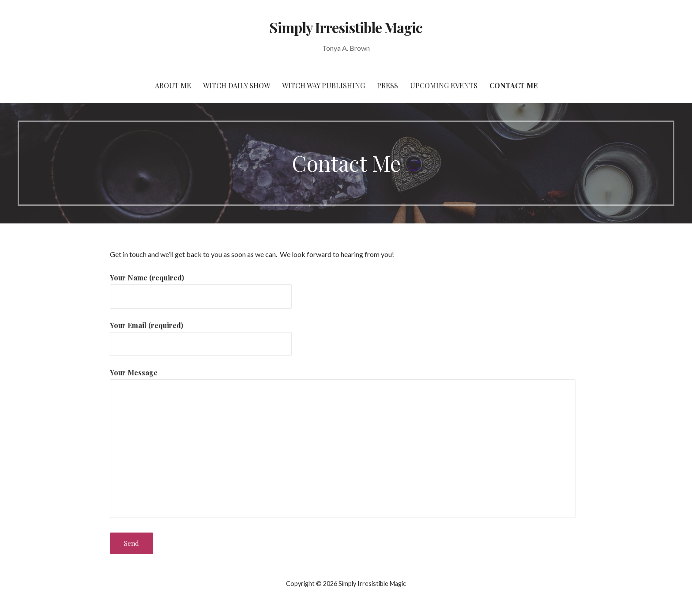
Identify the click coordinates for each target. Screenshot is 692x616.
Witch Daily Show (237, 85)
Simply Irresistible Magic (346, 27)
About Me (173, 85)
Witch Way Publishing (323, 85)
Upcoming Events (444, 85)
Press (387, 85)
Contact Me (513, 85)
